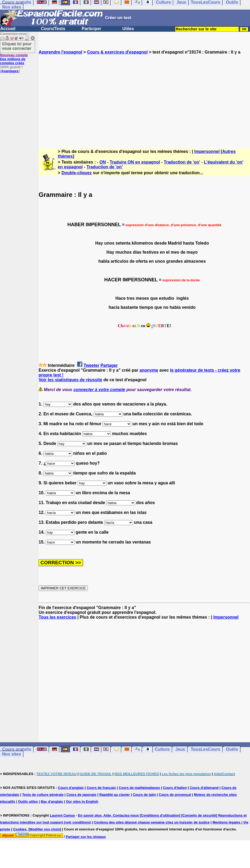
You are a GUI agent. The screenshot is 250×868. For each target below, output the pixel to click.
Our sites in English (82, 802)
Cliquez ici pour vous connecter (17, 46)
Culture (162, 749)
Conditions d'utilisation (160, 815)
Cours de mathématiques (139, 788)
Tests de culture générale (43, 795)
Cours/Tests (53, 29)
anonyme (149, 370)
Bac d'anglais (52, 802)
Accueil (8, 29)
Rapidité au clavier (114, 795)
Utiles (128, 29)
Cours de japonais (82, 795)
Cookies (20, 829)
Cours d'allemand (204, 788)
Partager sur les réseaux (86, 837)
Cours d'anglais (71, 788)
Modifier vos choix (45, 829)
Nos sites (12, 7)
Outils (232, 749)
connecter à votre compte (99, 390)
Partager (109, 365)
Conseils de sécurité (199, 815)
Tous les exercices (57, 617)
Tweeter (91, 365)
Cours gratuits (17, 749)
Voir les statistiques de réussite (70, 380)
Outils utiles (28, 802)
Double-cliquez (77, 173)
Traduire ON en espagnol (135, 162)
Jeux (180, 749)
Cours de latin (144, 795)
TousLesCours (205, 749)
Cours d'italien (175, 788)
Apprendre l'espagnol (60, 52)
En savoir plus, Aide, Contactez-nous (108, 815)
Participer (91, 29)
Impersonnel (207, 151)
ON (103, 162)
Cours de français (101, 788)
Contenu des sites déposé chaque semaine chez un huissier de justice (152, 822)
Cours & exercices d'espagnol (117, 52)
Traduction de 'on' (182, 162)
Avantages (10, 71)
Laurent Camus (62, 815)
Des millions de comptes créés (14, 59)
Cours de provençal (175, 795)
